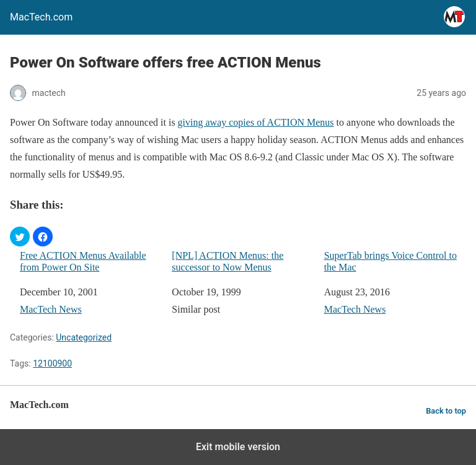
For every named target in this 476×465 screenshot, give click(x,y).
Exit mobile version (238, 447)
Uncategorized (84, 337)
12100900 (52, 363)
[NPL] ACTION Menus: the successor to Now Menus (227, 261)
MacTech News (51, 309)
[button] (20, 237)
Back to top (446, 411)
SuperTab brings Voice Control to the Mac (390, 261)
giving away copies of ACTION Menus (256, 122)
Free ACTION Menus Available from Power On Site (83, 261)
